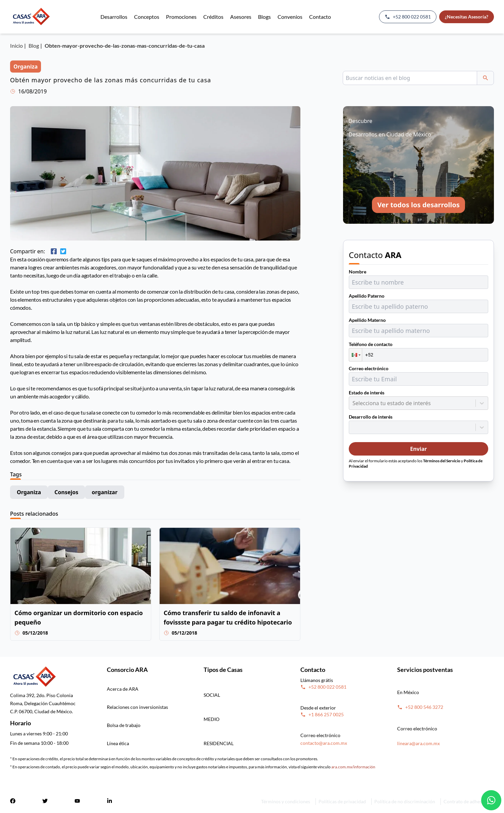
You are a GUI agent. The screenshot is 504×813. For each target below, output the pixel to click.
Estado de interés (367, 393)
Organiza (29, 492)
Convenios (290, 17)
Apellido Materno (367, 320)
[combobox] (353, 403)
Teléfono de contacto (371, 344)
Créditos (213, 17)
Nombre (358, 272)
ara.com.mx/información (353, 767)
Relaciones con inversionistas (137, 707)
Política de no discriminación (405, 801)
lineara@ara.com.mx (418, 743)
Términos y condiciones (286, 801)
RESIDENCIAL (219, 743)
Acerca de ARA (123, 689)
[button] (355, 355)
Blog (34, 46)
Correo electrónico (369, 368)
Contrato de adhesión (466, 801)
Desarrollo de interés (371, 417)
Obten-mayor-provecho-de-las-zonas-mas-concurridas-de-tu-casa (125, 46)
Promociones (181, 17)
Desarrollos (114, 17)
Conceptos (147, 17)
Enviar (418, 449)
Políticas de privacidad (342, 801)
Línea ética (118, 743)
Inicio (16, 46)
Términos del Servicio (442, 461)
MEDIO (212, 719)
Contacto (320, 17)
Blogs (264, 17)
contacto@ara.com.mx (324, 743)
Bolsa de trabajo (124, 725)
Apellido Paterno (367, 296)
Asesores (241, 17)
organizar (105, 492)
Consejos (66, 492)
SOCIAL (212, 695)
